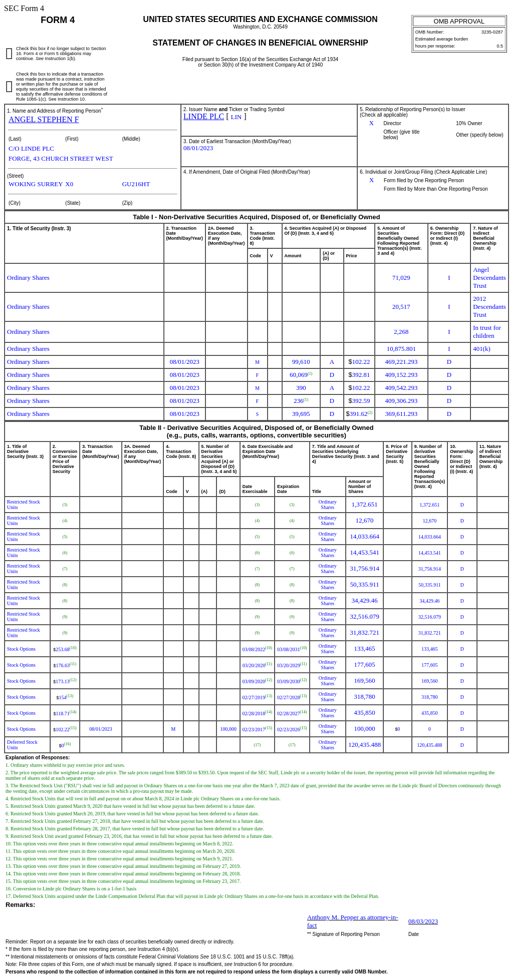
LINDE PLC (204, 116)
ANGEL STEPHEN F (44, 119)
